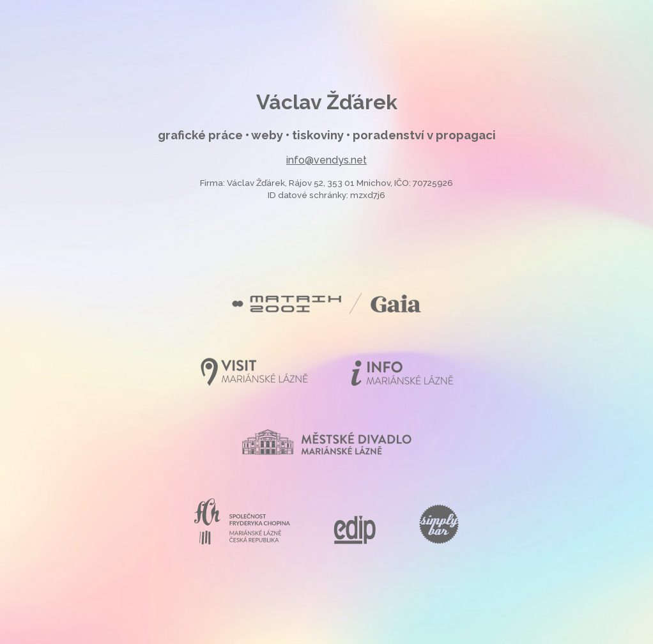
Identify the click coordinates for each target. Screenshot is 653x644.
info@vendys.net (326, 160)
